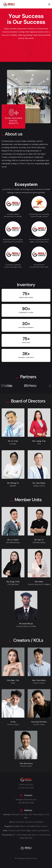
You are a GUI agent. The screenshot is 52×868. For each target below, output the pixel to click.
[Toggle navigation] (49, 4)
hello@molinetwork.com (26, 800)
